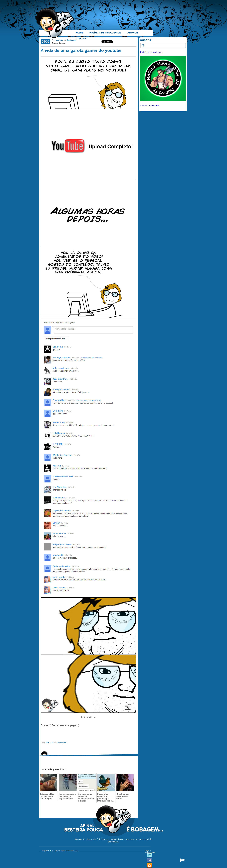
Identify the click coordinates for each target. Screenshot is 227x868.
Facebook (150, 860)
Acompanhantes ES (150, 106)
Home (79, 33)
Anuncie (133, 33)
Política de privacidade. (151, 52)
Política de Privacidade (105, 33)
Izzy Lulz (59, 40)
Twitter (150, 855)
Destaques (71, 40)
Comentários (58, 43)
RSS (150, 865)
